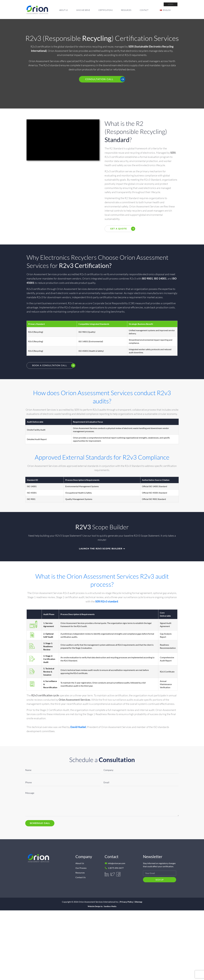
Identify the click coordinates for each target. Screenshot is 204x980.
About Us (63, 10)
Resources (126, 10)
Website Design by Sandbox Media (102, 906)
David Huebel (78, 727)
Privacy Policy (127, 902)
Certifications (106, 10)
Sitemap (138, 902)
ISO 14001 (160, 278)
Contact (144, 10)
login (171, 4)
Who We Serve (83, 10)
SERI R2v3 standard (107, 601)
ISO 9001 (147, 278)
